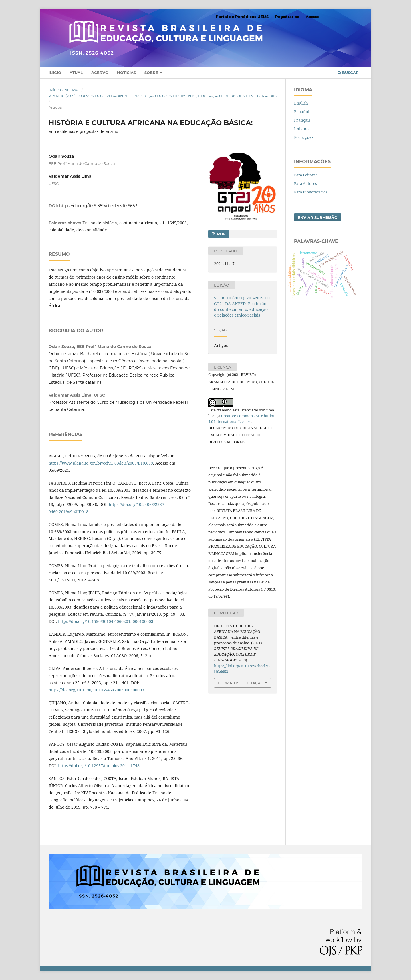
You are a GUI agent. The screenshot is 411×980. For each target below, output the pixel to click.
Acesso (313, 17)
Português (304, 137)
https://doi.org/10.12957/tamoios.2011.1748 (99, 766)
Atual (76, 73)
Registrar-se (287, 17)
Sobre (152, 73)
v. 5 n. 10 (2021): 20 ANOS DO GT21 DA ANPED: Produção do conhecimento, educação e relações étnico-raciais (163, 96)
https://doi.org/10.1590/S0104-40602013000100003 (106, 621)
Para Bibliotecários (311, 192)
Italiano (301, 129)
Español (302, 112)
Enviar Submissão (318, 217)
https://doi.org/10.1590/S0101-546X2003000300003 (96, 690)
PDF (221, 234)
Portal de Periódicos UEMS (242, 17)
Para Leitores (306, 175)
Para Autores (305, 183)
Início (55, 73)
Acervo (100, 73)
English (301, 103)
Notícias (126, 73)
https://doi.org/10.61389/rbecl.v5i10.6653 (98, 206)
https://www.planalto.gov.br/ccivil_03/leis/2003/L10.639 (101, 463)
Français (302, 120)
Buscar (348, 73)
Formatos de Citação (241, 683)
